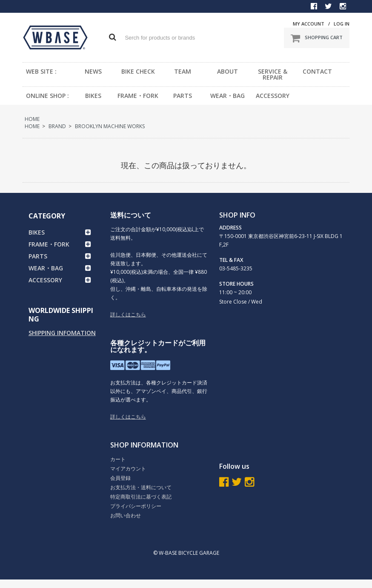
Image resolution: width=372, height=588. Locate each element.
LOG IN (342, 24)
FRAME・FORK (138, 96)
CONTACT (317, 71)
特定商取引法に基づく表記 (141, 497)
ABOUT (227, 71)
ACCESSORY (273, 96)
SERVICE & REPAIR (273, 74)
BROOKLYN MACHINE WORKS (110, 126)
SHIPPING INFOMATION (62, 333)
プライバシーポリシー (136, 506)
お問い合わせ (126, 515)
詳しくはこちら (128, 314)
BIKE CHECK (138, 71)
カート (118, 459)
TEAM (183, 71)
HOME (32, 119)
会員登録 (120, 478)
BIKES (93, 96)
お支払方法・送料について (141, 487)
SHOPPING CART (317, 38)
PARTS (183, 96)
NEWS (93, 71)
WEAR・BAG (227, 96)
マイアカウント (128, 469)
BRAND (57, 126)
